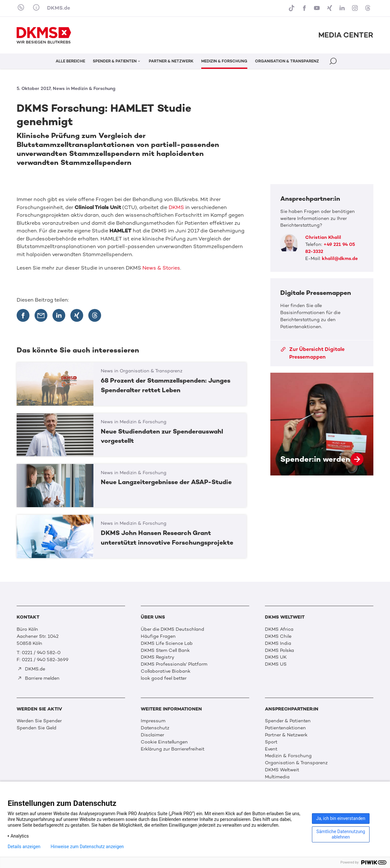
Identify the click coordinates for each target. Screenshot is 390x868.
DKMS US (276, 664)
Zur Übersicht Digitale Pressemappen (313, 353)
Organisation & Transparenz (296, 763)
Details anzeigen (24, 847)
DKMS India (278, 643)
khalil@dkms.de (340, 258)
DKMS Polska (279, 650)
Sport (271, 742)
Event (271, 749)
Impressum (153, 721)
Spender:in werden (322, 424)
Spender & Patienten (288, 721)
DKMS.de (59, 8)
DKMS (176, 207)
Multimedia (277, 777)
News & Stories (161, 268)
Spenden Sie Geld (36, 728)
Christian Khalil (323, 237)
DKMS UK (276, 657)
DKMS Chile (278, 636)
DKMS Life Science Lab (167, 643)
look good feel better (164, 678)
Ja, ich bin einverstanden (341, 818)
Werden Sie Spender (39, 721)
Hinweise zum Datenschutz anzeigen (87, 847)
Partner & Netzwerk (286, 735)
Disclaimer (152, 735)
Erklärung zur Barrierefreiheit (173, 749)
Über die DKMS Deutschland (172, 629)
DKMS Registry (158, 657)
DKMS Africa (279, 629)
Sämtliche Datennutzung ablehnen (341, 834)
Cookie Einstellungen (164, 742)
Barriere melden (38, 678)
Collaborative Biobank (166, 671)
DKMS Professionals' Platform (174, 664)
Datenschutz (155, 728)
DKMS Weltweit (282, 770)
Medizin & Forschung (288, 756)
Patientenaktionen (285, 728)
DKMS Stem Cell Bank (165, 650)
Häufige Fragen (158, 636)
